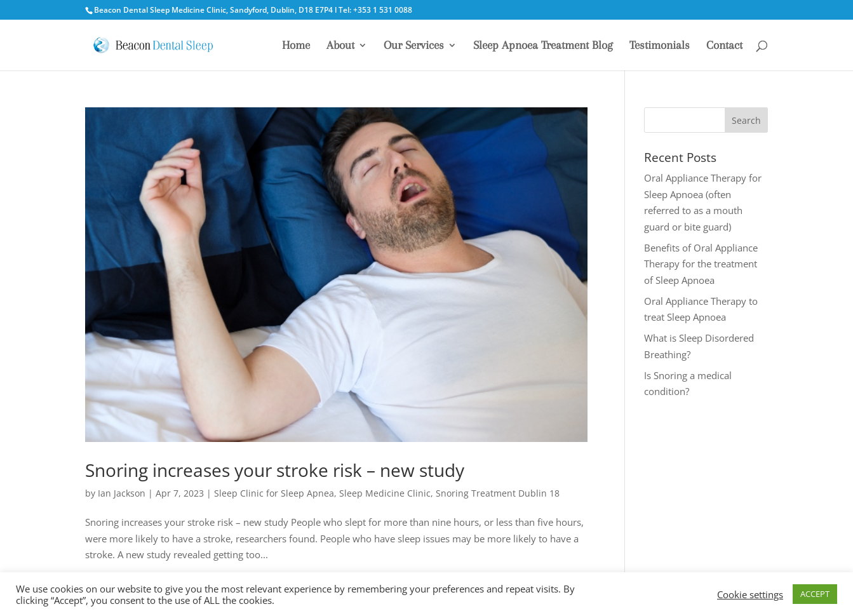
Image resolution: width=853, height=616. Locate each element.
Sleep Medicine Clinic (385, 493)
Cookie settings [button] (750, 594)
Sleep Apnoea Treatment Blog (543, 46)
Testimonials (660, 46)
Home (296, 46)
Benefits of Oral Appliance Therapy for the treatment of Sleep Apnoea (701, 264)
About (340, 46)
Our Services (414, 46)
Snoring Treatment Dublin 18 (498, 493)
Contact (724, 46)
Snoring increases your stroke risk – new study (275, 470)
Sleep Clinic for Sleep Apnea (274, 493)
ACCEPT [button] (815, 594)
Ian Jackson (122, 493)
